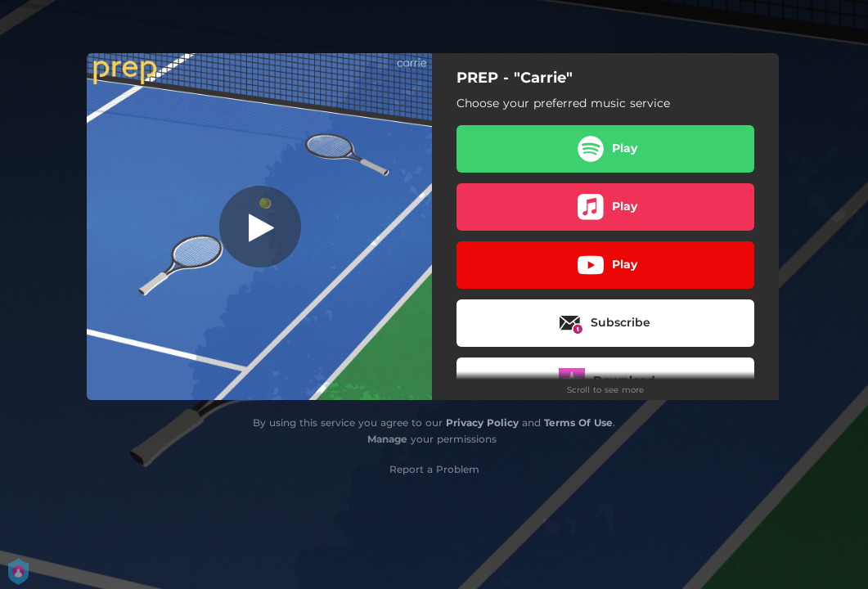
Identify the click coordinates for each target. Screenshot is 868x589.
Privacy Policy (482, 423)
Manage (387, 439)
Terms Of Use (578, 423)
